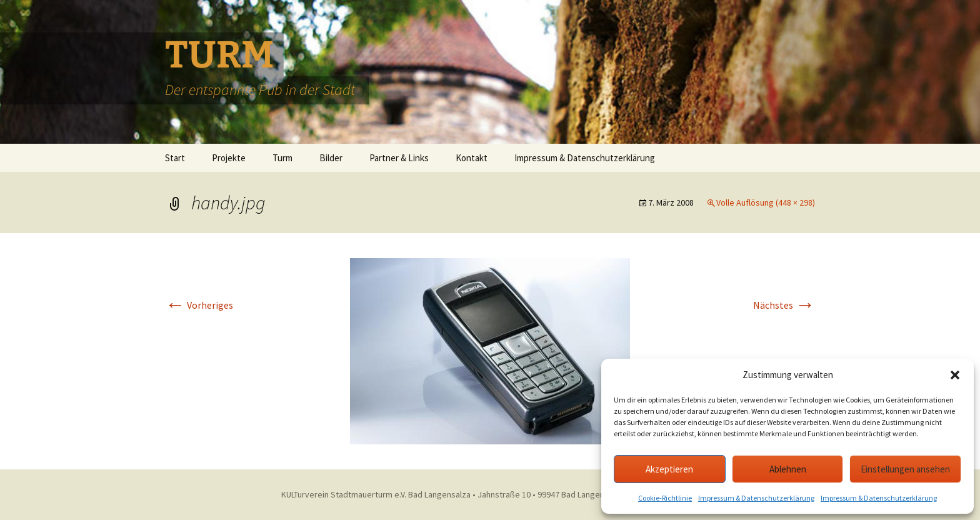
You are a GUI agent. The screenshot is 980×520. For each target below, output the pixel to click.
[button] (955, 375)
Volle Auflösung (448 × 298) (766, 202)
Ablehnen (788, 469)
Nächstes (784, 305)
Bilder (331, 158)
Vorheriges (199, 305)
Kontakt (472, 158)
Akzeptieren (669, 469)
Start (175, 158)
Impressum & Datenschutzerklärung (756, 498)
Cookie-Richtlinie (665, 498)
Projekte (229, 158)
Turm (282, 158)
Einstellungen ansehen (905, 469)
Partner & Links (399, 158)
